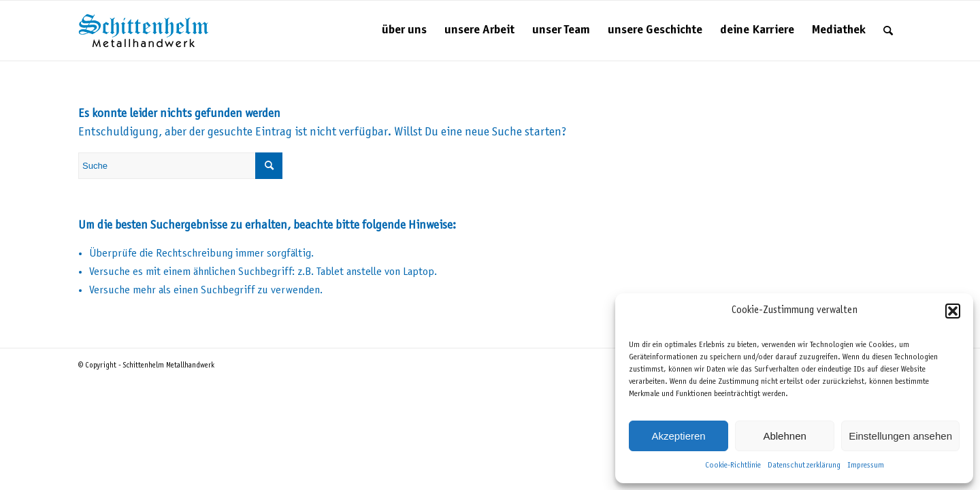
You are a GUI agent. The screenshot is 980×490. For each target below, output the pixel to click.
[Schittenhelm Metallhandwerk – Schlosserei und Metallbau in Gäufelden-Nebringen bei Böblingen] (144, 31)
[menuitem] (404, 31)
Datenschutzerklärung (804, 465)
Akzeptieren (678, 436)
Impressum (866, 465)
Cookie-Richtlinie (733, 465)
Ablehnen (784, 436)
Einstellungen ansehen (900, 436)
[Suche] (888, 31)
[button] (953, 311)
